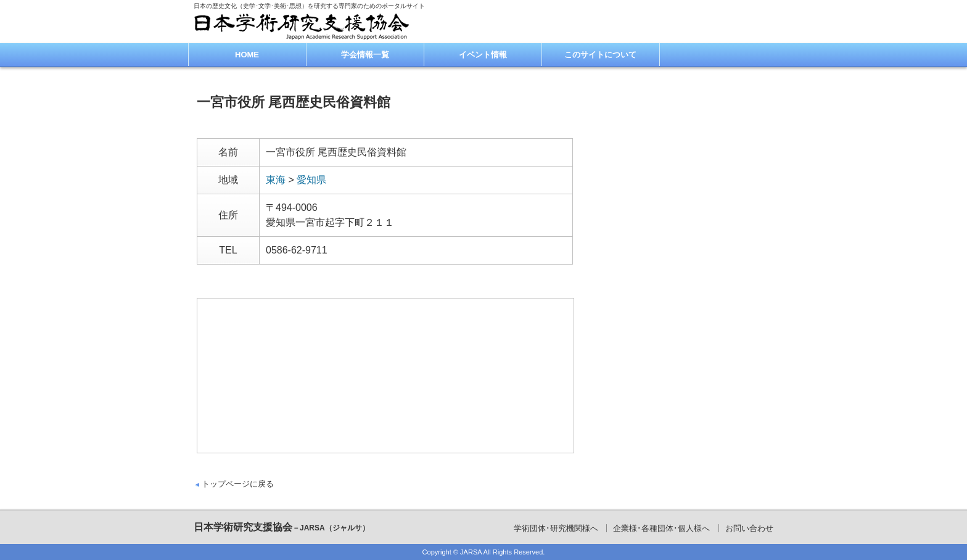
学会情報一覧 (365, 55)
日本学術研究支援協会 (282, 527)
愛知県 (311, 180)
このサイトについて (600, 55)
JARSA (471, 552)
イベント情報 (483, 55)
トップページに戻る (238, 484)
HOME (247, 55)
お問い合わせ (749, 528)
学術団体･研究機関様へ (556, 528)
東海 (276, 180)
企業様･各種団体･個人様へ (661, 528)
